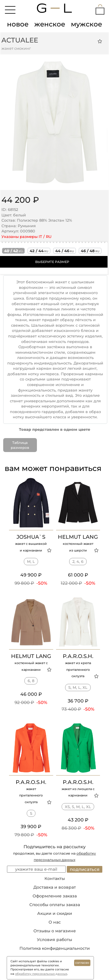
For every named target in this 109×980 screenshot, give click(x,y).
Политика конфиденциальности (55, 948)
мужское (86, 24)
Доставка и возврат (55, 887)
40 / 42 (13, 251)
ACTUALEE (20, 40)
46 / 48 (90, 251)
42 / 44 (39, 251)
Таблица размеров (20, 445)
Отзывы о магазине (55, 931)
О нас (55, 922)
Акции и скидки (55, 913)
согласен (82, 963)
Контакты (55, 878)
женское (50, 24)
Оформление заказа (55, 896)
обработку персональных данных (41, 974)
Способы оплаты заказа (55, 905)
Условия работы (54, 940)
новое (18, 24)
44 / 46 (65, 251)
